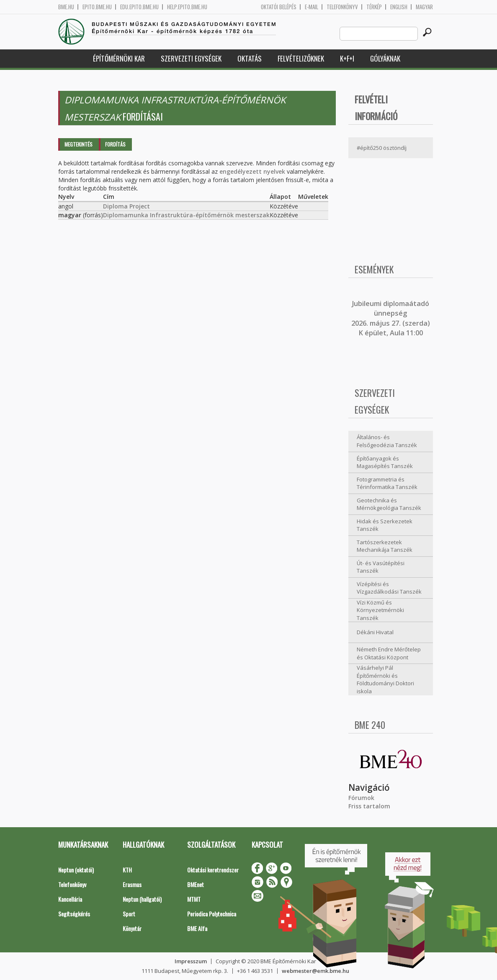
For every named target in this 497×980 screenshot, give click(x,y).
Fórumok (361, 798)
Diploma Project (126, 206)
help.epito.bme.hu (187, 7)
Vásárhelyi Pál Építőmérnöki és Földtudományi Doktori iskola (385, 679)
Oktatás (250, 58)
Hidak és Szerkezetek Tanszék (385, 525)
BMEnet (196, 884)
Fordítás (115, 144)
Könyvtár (132, 928)
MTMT (194, 899)
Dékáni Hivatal (375, 632)
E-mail (312, 7)
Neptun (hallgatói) (142, 899)
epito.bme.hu (97, 7)
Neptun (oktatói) (76, 870)
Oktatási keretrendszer (213, 870)
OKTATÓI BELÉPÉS (279, 7)
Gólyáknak (385, 58)
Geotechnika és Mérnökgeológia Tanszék (389, 504)
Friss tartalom (369, 806)
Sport (129, 914)
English (399, 7)
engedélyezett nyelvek (252, 171)
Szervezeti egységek (191, 58)
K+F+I (347, 58)
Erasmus (132, 884)
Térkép (374, 7)
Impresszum (191, 961)
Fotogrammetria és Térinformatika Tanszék (387, 483)
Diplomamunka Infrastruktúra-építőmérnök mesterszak (186, 215)
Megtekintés (79, 144)
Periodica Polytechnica (212, 914)
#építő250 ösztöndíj (382, 148)
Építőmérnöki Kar (119, 58)
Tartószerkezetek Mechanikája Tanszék (385, 546)
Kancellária (70, 899)
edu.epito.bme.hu (139, 7)
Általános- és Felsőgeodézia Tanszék (387, 441)
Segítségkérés (74, 914)
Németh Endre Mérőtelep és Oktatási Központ (389, 653)
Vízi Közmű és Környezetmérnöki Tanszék (380, 610)
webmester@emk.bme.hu (315, 971)
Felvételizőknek (301, 58)
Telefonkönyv (342, 7)
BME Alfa (197, 928)
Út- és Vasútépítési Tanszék (381, 567)
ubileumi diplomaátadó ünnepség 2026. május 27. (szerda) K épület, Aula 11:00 (391, 318)
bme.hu (66, 7)
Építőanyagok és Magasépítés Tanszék (385, 462)
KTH (127, 870)
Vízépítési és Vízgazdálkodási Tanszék (389, 588)
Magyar (424, 7)
